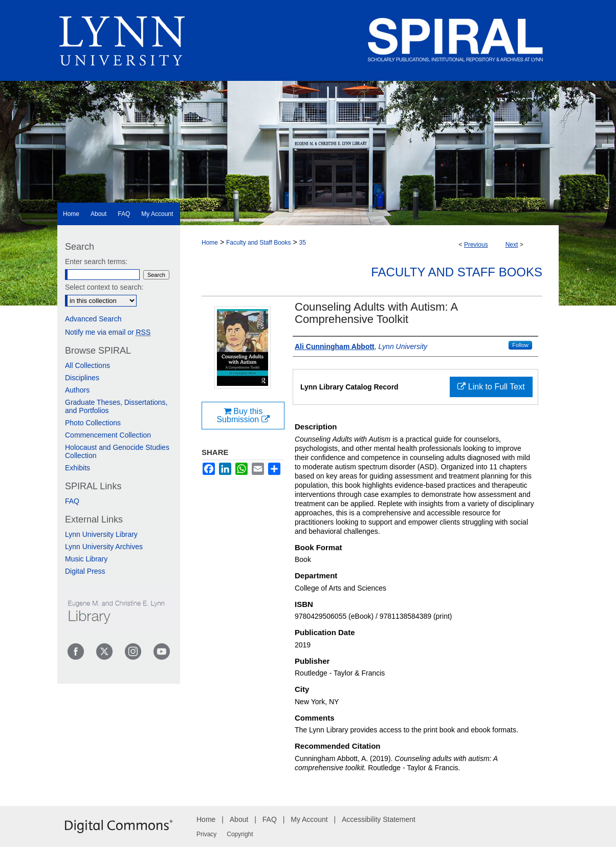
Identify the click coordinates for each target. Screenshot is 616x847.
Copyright (240, 834)
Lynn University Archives (104, 547)
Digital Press (85, 571)
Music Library (86, 559)
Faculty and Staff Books (259, 243)
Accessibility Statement (379, 819)
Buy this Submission (243, 415)
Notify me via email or (108, 332)
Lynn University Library (101, 534)
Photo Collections (93, 423)
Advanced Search (93, 319)
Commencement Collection (108, 435)
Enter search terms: (96, 262)
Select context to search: (104, 287)
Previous (476, 245)
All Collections (87, 365)
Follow (520, 345)
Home (210, 243)
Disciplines (82, 378)
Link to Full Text (491, 387)
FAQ (72, 501)
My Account (309, 819)
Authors (77, 390)
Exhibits (78, 468)
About (239, 819)
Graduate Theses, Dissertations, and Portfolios (116, 406)
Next (512, 245)
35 (302, 243)
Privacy (206, 834)
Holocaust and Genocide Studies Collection (117, 451)
